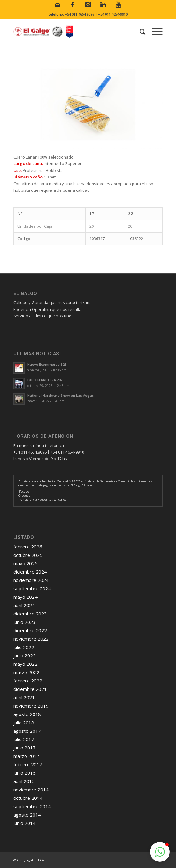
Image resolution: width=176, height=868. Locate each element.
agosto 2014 (27, 815)
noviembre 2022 (31, 639)
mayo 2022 (25, 664)
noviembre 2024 (31, 580)
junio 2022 (25, 655)
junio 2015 (25, 773)
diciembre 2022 (30, 630)
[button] (160, 852)
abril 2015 (24, 781)
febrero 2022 (28, 681)
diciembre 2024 (30, 572)
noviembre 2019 (31, 706)
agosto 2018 (27, 714)
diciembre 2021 (30, 689)
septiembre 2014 (32, 806)
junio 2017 (25, 748)
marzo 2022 (26, 672)
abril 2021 (24, 697)
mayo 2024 (25, 597)
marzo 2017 (26, 756)
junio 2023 (25, 622)
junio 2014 (25, 823)
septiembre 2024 (32, 588)
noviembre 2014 (31, 790)
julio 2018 (24, 723)
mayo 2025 (25, 563)
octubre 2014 (28, 798)
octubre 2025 (28, 555)
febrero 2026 (28, 547)
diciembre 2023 (30, 614)
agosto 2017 (27, 731)
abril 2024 (24, 605)
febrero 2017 (28, 764)
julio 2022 (24, 647)
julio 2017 (24, 739)
